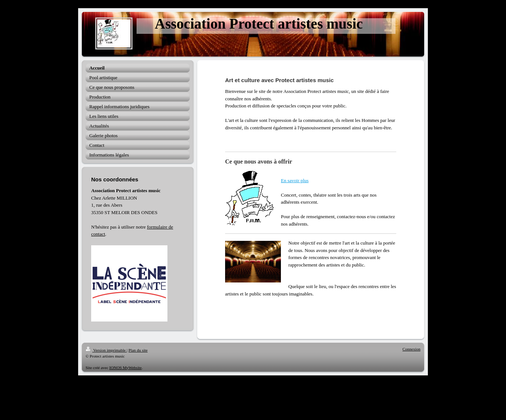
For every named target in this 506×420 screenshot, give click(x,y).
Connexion (411, 349)
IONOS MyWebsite (126, 368)
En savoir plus (295, 180)
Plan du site (138, 350)
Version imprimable (106, 350)
